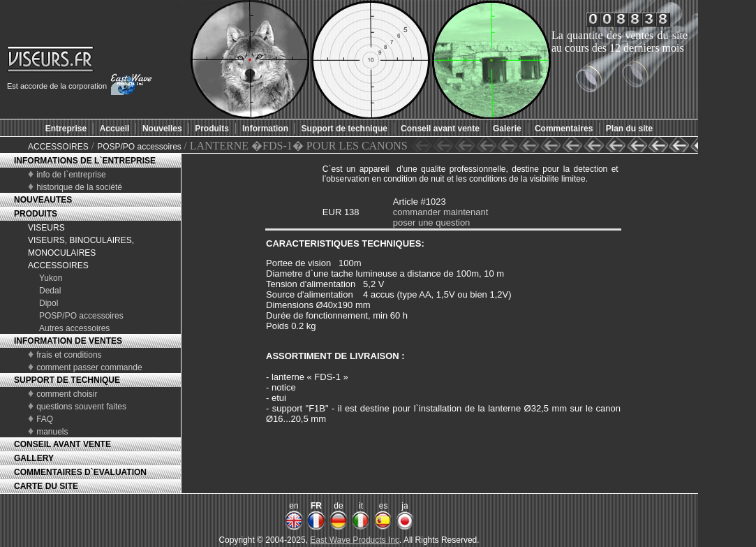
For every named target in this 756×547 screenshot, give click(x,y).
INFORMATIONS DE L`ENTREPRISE (85, 161)
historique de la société (79, 187)
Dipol (49, 303)
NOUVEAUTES (43, 200)
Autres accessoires (74, 328)
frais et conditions (69, 355)
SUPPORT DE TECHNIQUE (67, 380)
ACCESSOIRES (58, 147)
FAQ (45, 419)
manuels (52, 432)
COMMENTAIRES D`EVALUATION (80, 472)
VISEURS (46, 228)
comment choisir (67, 394)
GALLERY (34, 458)
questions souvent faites (81, 407)
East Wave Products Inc (355, 540)
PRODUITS (36, 214)
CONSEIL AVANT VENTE (62, 444)
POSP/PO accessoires (140, 147)
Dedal (50, 291)
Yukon (51, 278)
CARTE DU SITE (46, 486)
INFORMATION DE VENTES (68, 341)
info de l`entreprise (71, 175)
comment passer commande (89, 367)
